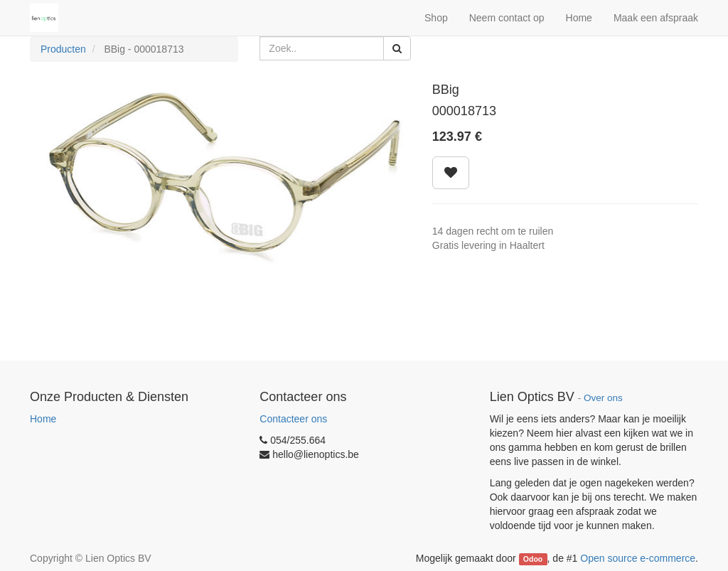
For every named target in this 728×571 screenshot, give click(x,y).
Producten (63, 49)
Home (43, 419)
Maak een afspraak (656, 18)
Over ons (603, 398)
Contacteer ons (293, 419)
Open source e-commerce (638, 558)
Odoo (533, 559)
